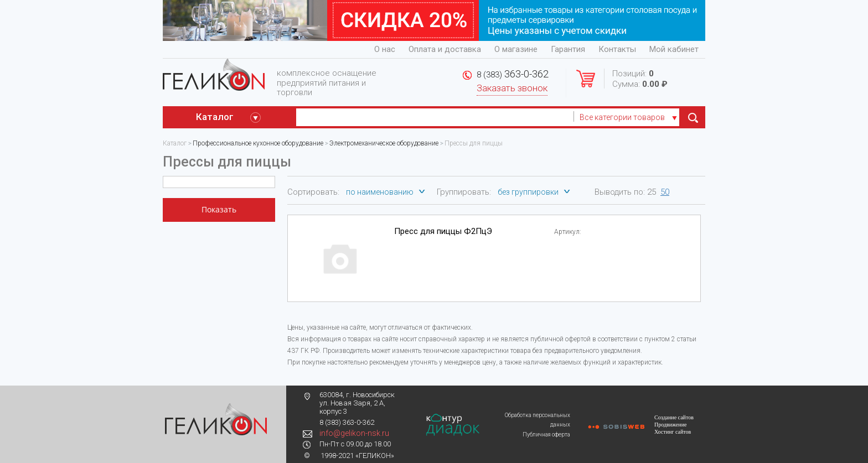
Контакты (617, 49)
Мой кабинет (674, 49)
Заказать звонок (512, 88)
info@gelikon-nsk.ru (354, 433)
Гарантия (568, 49)
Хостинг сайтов (673, 432)
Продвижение (670, 425)
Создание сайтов (674, 417)
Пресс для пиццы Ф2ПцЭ (443, 231)
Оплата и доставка (445, 49)
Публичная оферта (546, 435)
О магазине (516, 49)
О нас (385, 49)
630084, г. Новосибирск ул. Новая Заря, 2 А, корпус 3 (357, 403)
